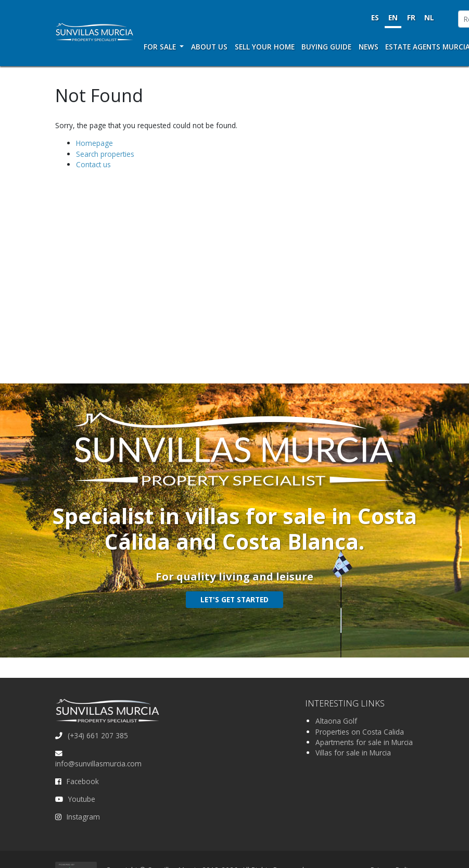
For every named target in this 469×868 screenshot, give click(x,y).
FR (411, 17)
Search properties (105, 154)
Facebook (83, 781)
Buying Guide (326, 47)
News (369, 47)
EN (393, 17)
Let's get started (234, 599)
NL (429, 17)
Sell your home (265, 47)
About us (209, 47)
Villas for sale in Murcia (353, 753)
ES (375, 17)
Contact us (93, 164)
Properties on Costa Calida (360, 732)
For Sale (161, 47)
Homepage (94, 143)
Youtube (82, 799)
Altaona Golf (336, 721)
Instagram (83, 817)
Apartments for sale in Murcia (364, 742)
